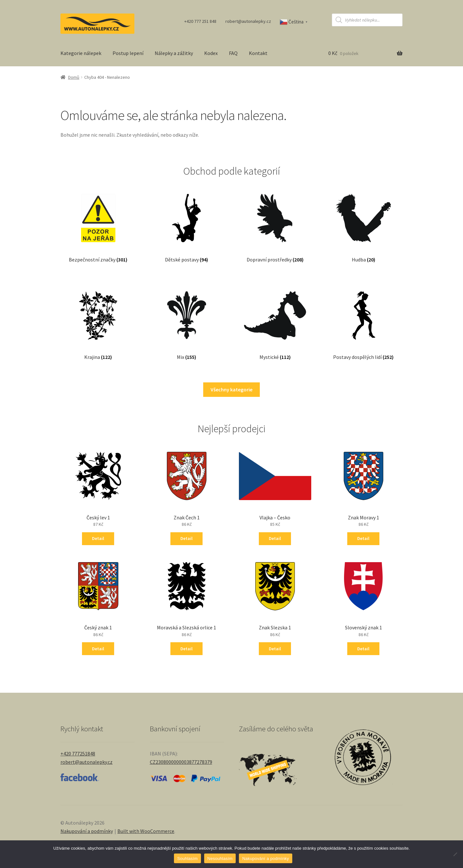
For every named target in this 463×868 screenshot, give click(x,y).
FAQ (233, 53)
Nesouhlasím (220, 859)
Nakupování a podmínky (87, 831)
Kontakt (258, 53)
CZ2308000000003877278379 (181, 762)
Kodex (211, 53)
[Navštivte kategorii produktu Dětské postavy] (186, 222)
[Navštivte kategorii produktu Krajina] (98, 319)
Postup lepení (128, 53)
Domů (74, 77)
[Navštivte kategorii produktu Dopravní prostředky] (275, 222)
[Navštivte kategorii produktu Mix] (187, 319)
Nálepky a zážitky (174, 53)
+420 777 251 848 (200, 21)
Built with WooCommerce (146, 831)
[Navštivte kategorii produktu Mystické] (275, 319)
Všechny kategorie (232, 389)
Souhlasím (187, 859)
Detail (98, 538)
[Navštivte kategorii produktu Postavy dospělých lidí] (363, 319)
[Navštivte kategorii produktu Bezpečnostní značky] (98, 222)
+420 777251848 (78, 754)
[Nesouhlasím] (455, 854)
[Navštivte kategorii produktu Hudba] (363, 222)
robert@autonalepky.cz (248, 21)
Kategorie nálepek (81, 53)
